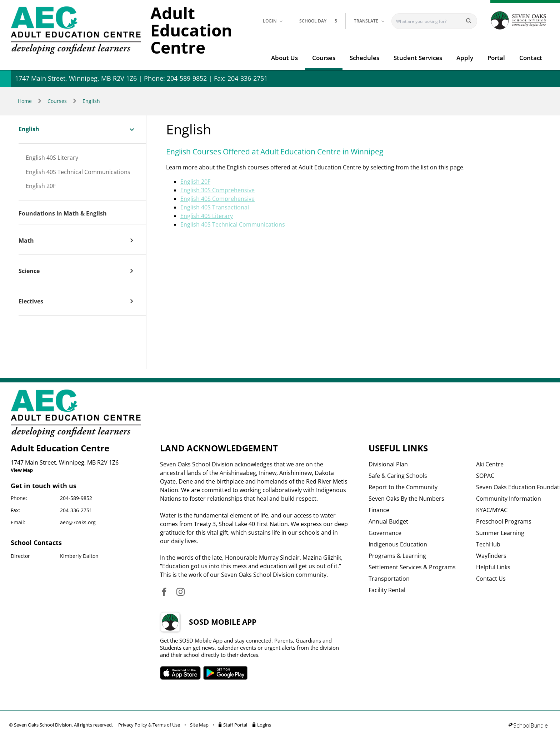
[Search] (429, 21)
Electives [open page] (31, 302)
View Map (22, 470)
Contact (531, 58)
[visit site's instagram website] (181, 592)
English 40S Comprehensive (217, 199)
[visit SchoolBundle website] (528, 726)
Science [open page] (29, 271)
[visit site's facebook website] (164, 592)
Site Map (199, 725)
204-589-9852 (76, 498)
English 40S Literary (52, 158)
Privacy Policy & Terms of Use (149, 725)
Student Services (418, 58)
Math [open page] (26, 241)
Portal (496, 58)
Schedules (364, 58)
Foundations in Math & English (63, 214)
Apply (465, 58)
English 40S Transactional (215, 207)
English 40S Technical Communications (78, 172)
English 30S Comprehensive (217, 190)
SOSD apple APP (180, 673)
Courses (324, 58)
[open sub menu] (132, 129)
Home (25, 101)
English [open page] (29, 129)
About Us (284, 58)
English (91, 101)
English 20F (41, 186)
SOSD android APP (226, 673)
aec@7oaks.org (78, 522)
